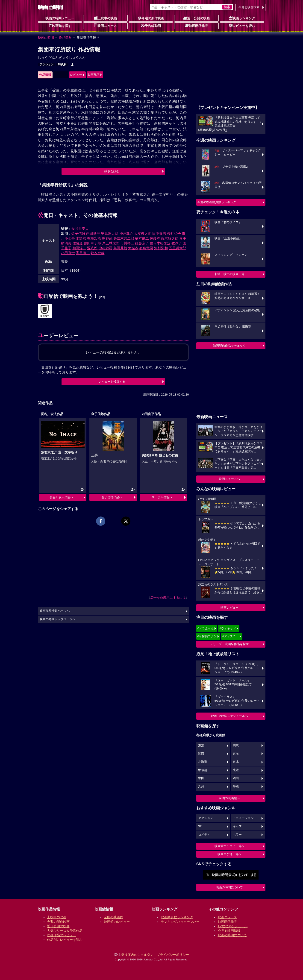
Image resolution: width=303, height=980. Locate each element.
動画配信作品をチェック (229, 346)
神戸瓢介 (126, 233)
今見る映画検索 (249, 7)
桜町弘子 (174, 233)
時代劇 (62, 65)
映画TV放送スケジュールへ (229, 716)
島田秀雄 (120, 248)
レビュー (76, 75)
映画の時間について (229, 887)
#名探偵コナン (207, 636)
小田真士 (68, 253)
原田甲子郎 (92, 243)
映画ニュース (105, 26)
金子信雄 (78, 233)
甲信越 (203, 770)
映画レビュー (229, 608)
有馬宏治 (94, 238)
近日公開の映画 (197, 18)
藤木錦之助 (170, 238)
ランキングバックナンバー (180, 922)
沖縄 (236, 786)
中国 (201, 778)
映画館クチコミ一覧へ (229, 846)
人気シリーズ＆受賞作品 (65, 931)
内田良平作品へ (162, 497)
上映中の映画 (105, 18)
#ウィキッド (227, 628)
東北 (236, 762)
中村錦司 (106, 248)
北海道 (203, 762)
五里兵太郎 (178, 248)
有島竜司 (146, 248)
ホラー (237, 835)
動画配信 (94, 75)
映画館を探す (60, 26)
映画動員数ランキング (177, 917)
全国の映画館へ (229, 798)
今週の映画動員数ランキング (217, 202)
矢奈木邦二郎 (124, 238)
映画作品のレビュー (62, 935)
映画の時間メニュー (60, 18)
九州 (201, 786)
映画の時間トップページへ (58, 619)
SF (200, 826)
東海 (236, 754)
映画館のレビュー (117, 922)
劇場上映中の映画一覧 (229, 274)
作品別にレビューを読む (65, 940)
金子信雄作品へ (112, 497)
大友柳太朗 (143, 233)
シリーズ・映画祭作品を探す (229, 644)
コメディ (204, 835)
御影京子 (142, 243)
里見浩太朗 (110, 233)
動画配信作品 (197, 26)
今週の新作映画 (151, 18)
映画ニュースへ (229, 479)
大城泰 (133, 248)
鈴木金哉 (97, 253)
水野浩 (81, 238)
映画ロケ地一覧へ (229, 854)
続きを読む (112, 171)
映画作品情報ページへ (55, 611)
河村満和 (161, 248)
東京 (201, 745)
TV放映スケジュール (233, 926)
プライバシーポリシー (173, 955)
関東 (236, 745)
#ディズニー (230, 636)
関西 (201, 754)
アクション (47, 65)
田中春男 (159, 233)
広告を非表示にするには (168, 598)
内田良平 (93, 233)
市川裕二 (127, 243)
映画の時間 (46, 38)
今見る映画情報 (229, 931)
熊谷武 (107, 238)
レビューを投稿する (112, 382)
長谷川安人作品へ (62, 497)
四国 (236, 778)
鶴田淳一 (79, 248)
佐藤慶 (78, 243)
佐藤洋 (155, 238)
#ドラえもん (206, 628)
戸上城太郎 (111, 243)
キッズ (237, 826)
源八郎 (92, 248)
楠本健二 (142, 238)
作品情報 (65, 38)
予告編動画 (151, 26)
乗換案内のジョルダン (137, 955)
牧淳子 (177, 243)
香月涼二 (83, 253)
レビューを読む (242, 26)
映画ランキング (242, 18)
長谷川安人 (80, 229)
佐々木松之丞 (160, 243)
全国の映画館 (114, 917)
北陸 (236, 770)
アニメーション (243, 818)
